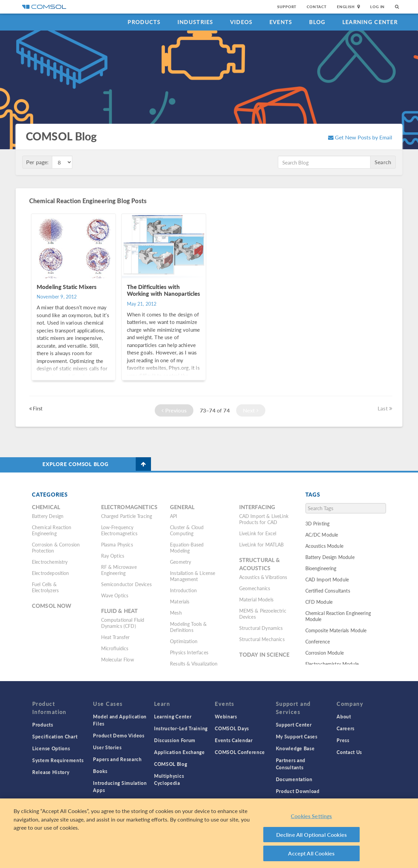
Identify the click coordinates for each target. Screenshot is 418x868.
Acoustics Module (324, 546)
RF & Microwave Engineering (119, 570)
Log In (377, 7)
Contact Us (349, 752)
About (344, 716)
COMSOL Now (52, 606)
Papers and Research (117, 759)
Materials (180, 601)
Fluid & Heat (120, 611)
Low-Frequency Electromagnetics (119, 530)
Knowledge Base (295, 748)
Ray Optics (113, 556)
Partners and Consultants (291, 764)
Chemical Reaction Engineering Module (338, 616)
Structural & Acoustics (260, 564)
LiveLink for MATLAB (262, 544)
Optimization (184, 641)
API (174, 516)
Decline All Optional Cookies (312, 835)
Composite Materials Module (336, 630)
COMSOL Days (232, 728)
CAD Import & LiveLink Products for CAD (264, 519)
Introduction (183, 590)
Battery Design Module (330, 557)
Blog (317, 22)
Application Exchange (179, 752)
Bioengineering (321, 568)
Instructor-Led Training (181, 728)
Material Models (256, 599)
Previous (174, 410)
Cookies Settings (311, 816)
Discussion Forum (175, 740)
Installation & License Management (193, 576)
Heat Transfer (116, 637)
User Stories (107, 747)
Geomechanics (255, 588)
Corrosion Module (325, 653)
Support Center (294, 725)
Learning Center (370, 22)
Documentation (294, 779)
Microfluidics (115, 648)
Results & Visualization (194, 663)
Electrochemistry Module (332, 664)
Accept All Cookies (311, 853)
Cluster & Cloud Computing (187, 530)
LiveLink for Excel (258, 533)
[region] (209, 833)
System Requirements (58, 760)
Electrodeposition (51, 573)
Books (100, 771)
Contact (317, 7)
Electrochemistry (50, 562)
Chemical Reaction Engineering (52, 530)
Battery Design (48, 516)
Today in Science (264, 654)
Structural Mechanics (262, 639)
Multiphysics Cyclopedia (169, 779)
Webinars (226, 716)
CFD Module (319, 602)
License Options (51, 748)
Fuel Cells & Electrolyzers (45, 587)
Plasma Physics (117, 544)
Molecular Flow (118, 659)
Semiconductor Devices (126, 584)
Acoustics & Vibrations (263, 577)
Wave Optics (115, 595)
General (182, 507)
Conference (318, 641)
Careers (346, 728)
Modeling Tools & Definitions (188, 627)
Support (287, 7)
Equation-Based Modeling (187, 547)
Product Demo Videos (119, 735)
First (36, 408)
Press (343, 740)
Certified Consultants (328, 591)
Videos (241, 22)
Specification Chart (55, 736)
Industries (195, 22)
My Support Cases (297, 736)
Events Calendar (234, 740)
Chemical (46, 507)
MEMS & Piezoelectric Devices (263, 614)
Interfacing (257, 507)
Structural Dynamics (261, 628)
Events (281, 22)
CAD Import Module (327, 579)
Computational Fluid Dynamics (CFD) (123, 623)
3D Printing (318, 523)
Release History (51, 772)
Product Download (298, 791)
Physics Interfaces (189, 652)
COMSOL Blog (171, 764)
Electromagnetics (129, 507)
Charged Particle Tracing (127, 516)
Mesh (176, 613)
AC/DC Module (322, 535)
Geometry (180, 562)
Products (144, 22)
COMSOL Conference (240, 752)
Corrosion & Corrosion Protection (56, 547)
